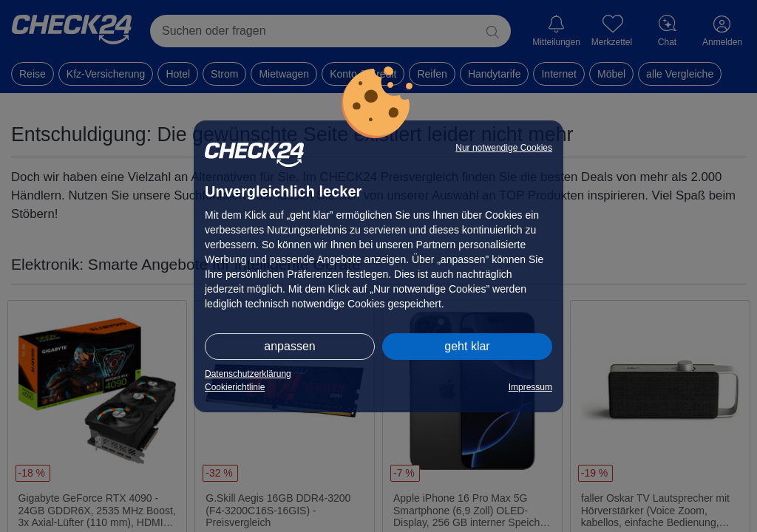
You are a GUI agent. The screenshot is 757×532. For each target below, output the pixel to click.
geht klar (467, 346)
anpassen (289, 346)
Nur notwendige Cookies (504, 148)
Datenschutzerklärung (248, 374)
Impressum (530, 387)
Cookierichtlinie (235, 387)
